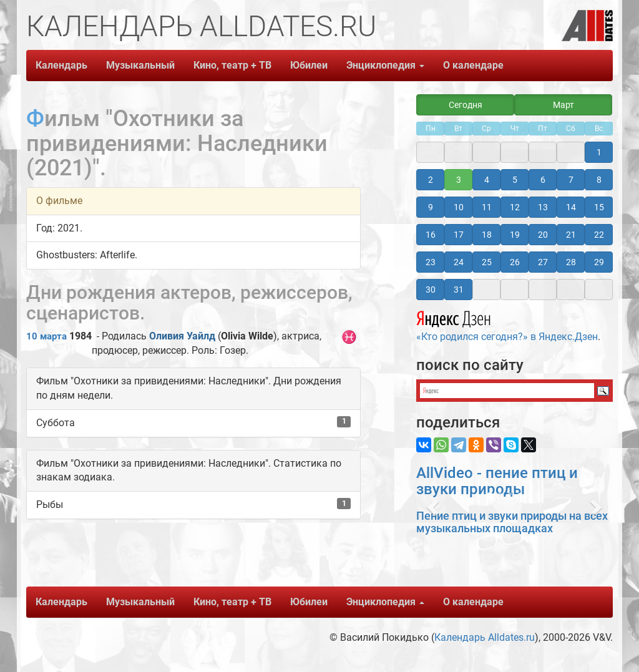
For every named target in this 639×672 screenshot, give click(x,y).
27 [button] (543, 262)
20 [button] (543, 235)
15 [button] (599, 207)
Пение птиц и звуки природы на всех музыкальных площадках (512, 522)
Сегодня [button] (466, 105)
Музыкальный (140, 65)
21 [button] (571, 235)
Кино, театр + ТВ (232, 65)
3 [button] (459, 180)
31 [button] (459, 290)
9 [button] (431, 207)
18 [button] (487, 235)
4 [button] (487, 180)
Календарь (61, 65)
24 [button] (459, 262)
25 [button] (487, 262)
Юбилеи (309, 65)
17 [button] (459, 235)
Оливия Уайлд (182, 336)
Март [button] (563, 105)
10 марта (46, 336)
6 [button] (543, 180)
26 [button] (515, 262)
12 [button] (515, 207)
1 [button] (599, 152)
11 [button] (487, 207)
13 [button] (543, 207)
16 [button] (431, 235)
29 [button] (599, 262)
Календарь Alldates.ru (485, 637)
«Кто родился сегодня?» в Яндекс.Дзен (507, 324)
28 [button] (571, 262)
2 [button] (431, 180)
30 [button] (431, 290)
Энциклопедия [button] (385, 65)
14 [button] (571, 207)
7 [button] (571, 180)
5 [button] (515, 180)
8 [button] (599, 180)
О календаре (473, 65)
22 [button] (599, 235)
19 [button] (515, 235)
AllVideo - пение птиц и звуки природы (497, 481)
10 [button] (459, 207)
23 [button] (431, 262)
